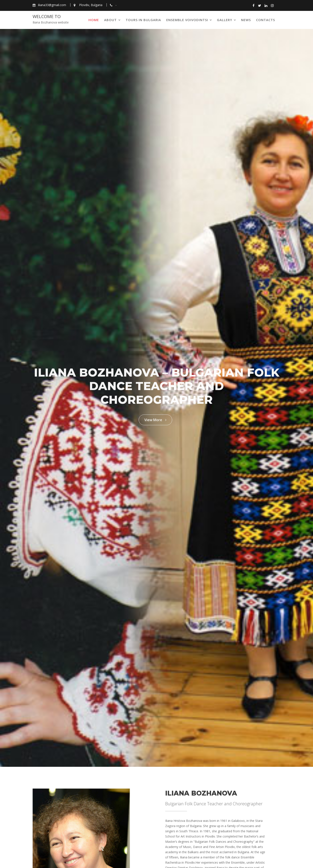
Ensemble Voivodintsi (187, 20)
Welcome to (47, 16)
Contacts (266, 20)
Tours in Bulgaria (143, 20)
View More (155, 417)
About (110, 20)
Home (94, 20)
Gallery (225, 20)
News (246, 20)
